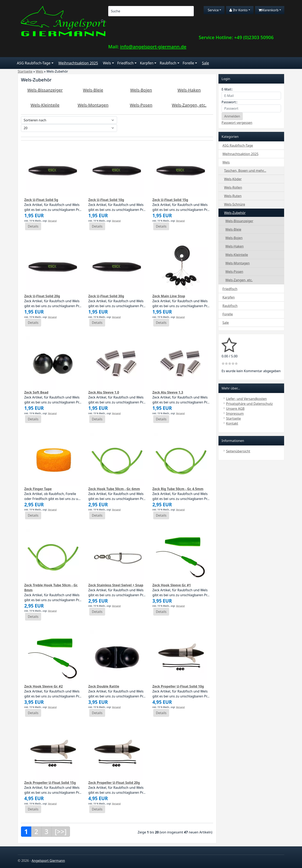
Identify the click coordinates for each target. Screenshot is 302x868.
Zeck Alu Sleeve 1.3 (168, 392)
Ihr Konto (238, 10)
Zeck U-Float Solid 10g (106, 200)
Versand (52, 221)
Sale (206, 63)
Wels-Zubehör (235, 213)
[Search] (151, 11)
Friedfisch (125, 63)
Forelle (188, 63)
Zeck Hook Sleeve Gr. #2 (44, 686)
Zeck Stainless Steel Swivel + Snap (116, 585)
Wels (107, 63)
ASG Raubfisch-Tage (34, 63)
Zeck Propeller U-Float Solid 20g (114, 783)
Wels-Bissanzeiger (45, 90)
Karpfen (147, 63)
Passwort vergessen (237, 123)
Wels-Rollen (233, 187)
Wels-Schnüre (235, 204)
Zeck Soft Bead (36, 392)
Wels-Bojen (141, 90)
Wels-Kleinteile (45, 105)
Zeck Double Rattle (104, 686)
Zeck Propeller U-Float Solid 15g (50, 783)
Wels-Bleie (93, 90)
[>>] (61, 831)
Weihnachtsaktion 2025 (78, 63)
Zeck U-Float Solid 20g (42, 296)
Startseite (233, 418)
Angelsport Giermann (48, 861)
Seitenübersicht (238, 451)
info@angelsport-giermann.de (153, 47)
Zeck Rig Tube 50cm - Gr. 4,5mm (178, 489)
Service (213, 10)
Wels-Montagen (93, 105)
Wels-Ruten (233, 196)
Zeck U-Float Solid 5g (41, 200)
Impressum (235, 414)
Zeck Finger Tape (38, 489)
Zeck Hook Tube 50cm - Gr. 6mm (114, 489)
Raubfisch (168, 63)
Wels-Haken (189, 90)
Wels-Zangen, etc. (189, 105)
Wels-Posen (141, 105)
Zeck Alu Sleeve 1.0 (104, 392)
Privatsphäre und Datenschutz (249, 404)
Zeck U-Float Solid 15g (170, 200)
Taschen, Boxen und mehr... (245, 171)
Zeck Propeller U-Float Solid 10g (178, 686)
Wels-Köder (233, 179)
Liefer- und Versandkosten (246, 399)
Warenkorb (268, 10)
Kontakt (232, 423)
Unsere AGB (235, 409)
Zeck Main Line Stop (169, 296)
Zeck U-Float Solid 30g (106, 296)
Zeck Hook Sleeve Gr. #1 (172, 585)
